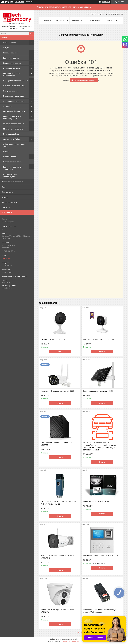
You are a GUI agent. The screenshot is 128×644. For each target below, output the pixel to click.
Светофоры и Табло (11, 139)
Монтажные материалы (13, 129)
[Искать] (31, 33)
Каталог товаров (9, 43)
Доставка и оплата (9, 202)
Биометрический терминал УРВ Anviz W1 (101, 556)
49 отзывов (106, 2)
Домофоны (8, 106)
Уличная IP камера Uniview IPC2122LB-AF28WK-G (58, 557)
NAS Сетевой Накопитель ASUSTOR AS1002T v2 (57, 444)
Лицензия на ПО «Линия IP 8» (96, 502)
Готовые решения (11, 53)
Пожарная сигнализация (13, 96)
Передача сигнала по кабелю (16, 81)
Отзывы (5, 197)
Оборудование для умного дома (14, 145)
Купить (60, 351)
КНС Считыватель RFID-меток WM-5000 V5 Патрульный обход (58, 503)
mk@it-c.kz (6, 258)
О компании (94, 20)
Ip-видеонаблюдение (12, 63)
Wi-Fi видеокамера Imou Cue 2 (54, 339)
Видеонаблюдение (11, 58)
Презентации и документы (13, 182)
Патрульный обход (11, 134)
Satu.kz (75, 639)
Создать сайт (20, 2)
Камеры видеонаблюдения (85, 80)
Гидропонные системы (13, 162)
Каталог (60, 20)
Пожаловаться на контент (70, 642)
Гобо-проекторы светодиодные (10, 176)
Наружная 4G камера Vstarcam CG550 (57, 391)
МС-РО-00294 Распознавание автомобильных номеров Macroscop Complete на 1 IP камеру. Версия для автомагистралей (99, 446)
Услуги (6, 48)
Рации (6, 152)
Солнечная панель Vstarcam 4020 (98, 391)
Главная (46, 20)
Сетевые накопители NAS (14, 86)
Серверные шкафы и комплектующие (12, 117)
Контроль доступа (11, 91)
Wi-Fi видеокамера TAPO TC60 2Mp (99, 339)
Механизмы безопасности (14, 111)
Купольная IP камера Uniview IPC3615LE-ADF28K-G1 (59, 611)
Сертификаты (7, 192)
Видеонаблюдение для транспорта (13, 168)
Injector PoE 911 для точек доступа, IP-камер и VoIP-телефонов (100, 611)
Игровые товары (10, 157)
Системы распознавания (14, 124)
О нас (4, 187)
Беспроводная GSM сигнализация (11, 74)
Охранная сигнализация (13, 101)
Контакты (6, 207)
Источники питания (11, 68)
